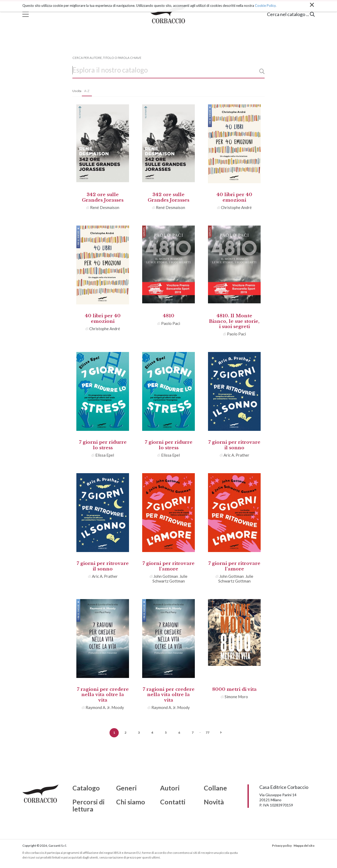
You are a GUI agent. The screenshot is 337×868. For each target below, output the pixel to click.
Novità (214, 802)
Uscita (77, 91)
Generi (126, 788)
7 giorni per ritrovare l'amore (168, 566)
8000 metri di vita (234, 689)
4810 (168, 316)
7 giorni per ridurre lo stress (103, 445)
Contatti (173, 802)
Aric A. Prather (236, 455)
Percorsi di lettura (88, 806)
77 (207, 732)
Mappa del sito (304, 846)
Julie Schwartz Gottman (170, 579)
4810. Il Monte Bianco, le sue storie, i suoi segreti (234, 321)
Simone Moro (236, 697)
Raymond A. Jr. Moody (105, 707)
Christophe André (236, 207)
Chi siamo (131, 802)
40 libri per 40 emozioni (234, 197)
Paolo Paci (171, 323)
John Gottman (166, 576)
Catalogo (86, 788)
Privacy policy (282, 846)
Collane (215, 788)
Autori (170, 788)
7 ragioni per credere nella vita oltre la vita (103, 695)
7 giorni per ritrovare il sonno (234, 445)
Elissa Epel (105, 455)
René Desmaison (105, 207)
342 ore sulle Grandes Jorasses (103, 197)
